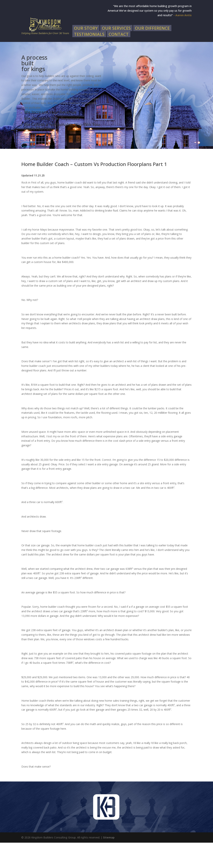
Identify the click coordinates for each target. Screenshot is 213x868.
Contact (119, 60)
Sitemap (109, 863)
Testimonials (89, 60)
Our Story (86, 54)
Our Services (116, 54)
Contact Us (28, 172)
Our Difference (152, 54)
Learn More (29, 167)
